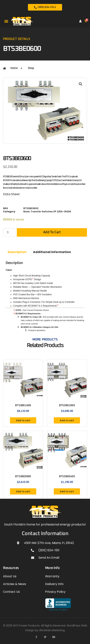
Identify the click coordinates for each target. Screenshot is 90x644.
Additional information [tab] (52, 252)
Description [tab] (17, 252)
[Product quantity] (9, 232)
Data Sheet (11, 194)
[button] (6, 21)
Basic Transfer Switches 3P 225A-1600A (47, 211)
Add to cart (52, 232)
